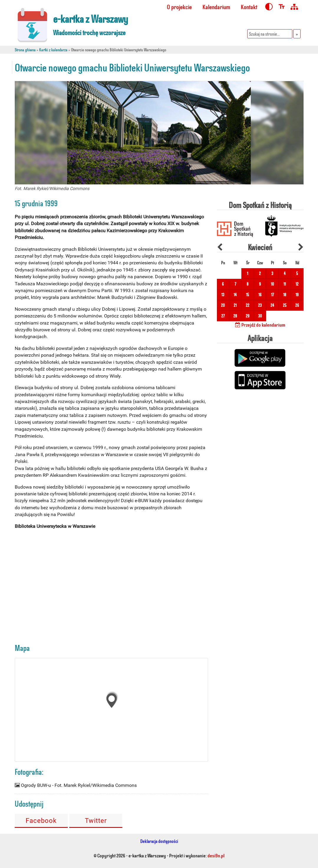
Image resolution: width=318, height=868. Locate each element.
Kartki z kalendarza (53, 50)
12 (297, 284)
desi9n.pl (216, 855)
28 (235, 316)
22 (248, 305)
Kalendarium (216, 7)
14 (235, 295)
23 (260, 305)
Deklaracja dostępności (159, 841)
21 (235, 305)
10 (272, 284)
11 (285, 284)
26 (297, 305)
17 (272, 295)
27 (223, 316)
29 (248, 316)
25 (285, 305)
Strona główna (25, 50)
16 (260, 295)
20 (223, 305)
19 (297, 295)
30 (260, 316)
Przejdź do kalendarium (260, 325)
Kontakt (249, 7)
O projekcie (179, 7)
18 (285, 295)
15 (248, 295)
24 (272, 305)
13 (223, 295)
